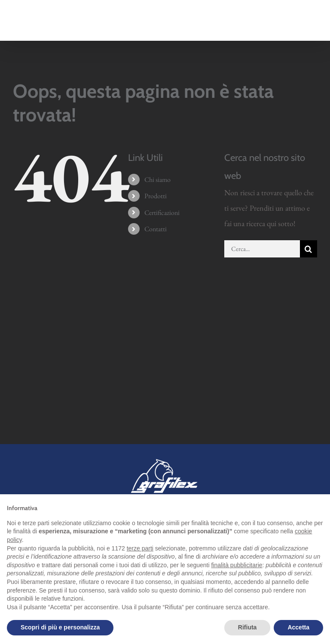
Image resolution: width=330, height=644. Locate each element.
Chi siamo (157, 180)
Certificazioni (162, 213)
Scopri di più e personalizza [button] (60, 627)
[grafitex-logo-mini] (165, 461)
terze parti (140, 548)
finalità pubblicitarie (237, 565)
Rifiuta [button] (247, 627)
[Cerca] (309, 249)
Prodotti (156, 196)
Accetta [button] (298, 627)
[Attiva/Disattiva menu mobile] (313, 26)
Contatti (156, 229)
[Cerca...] (262, 249)
